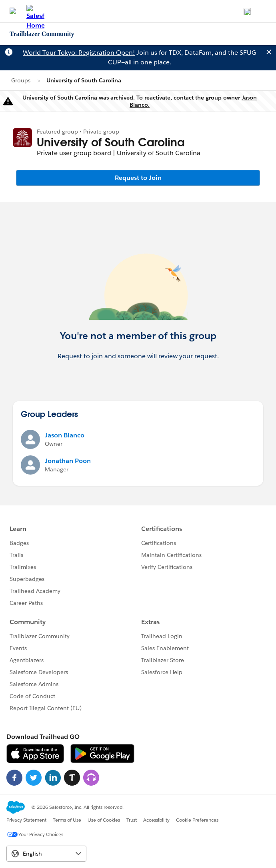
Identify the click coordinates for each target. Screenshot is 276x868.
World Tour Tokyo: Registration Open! (79, 53)
